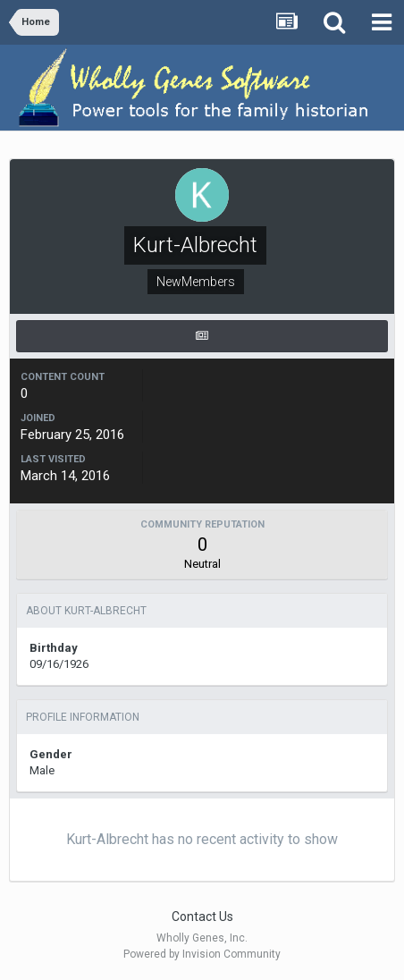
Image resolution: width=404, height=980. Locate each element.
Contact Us (202, 917)
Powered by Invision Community (202, 954)
